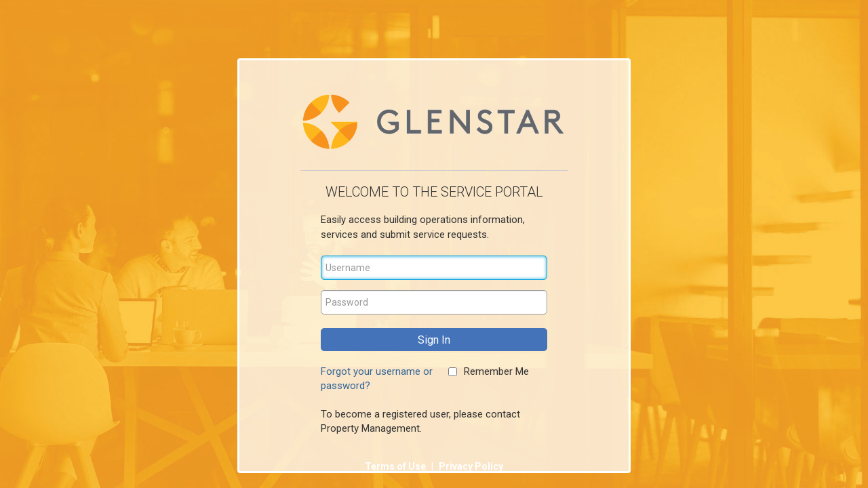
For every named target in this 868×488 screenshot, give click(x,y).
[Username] (434, 268)
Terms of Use (396, 466)
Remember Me (496, 371)
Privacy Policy (471, 466)
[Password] (434, 302)
